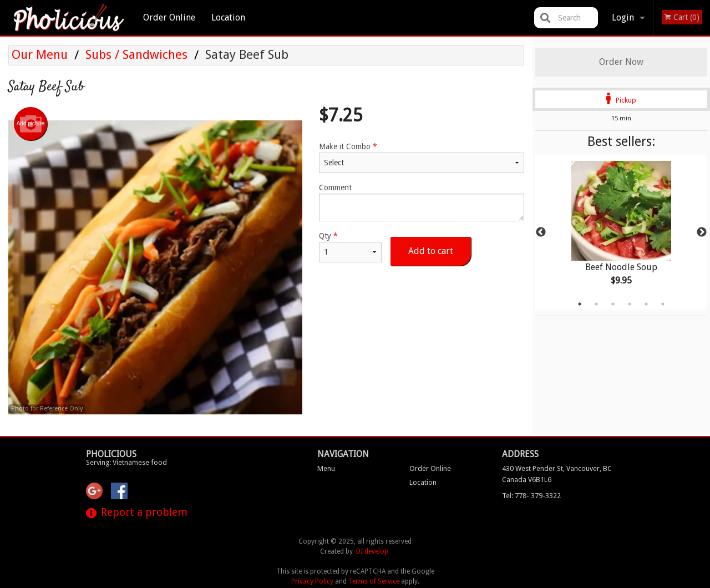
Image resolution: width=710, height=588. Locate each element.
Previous (541, 232)
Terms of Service (374, 581)
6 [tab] (663, 304)
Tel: (531, 496)
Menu (326, 468)
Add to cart (431, 251)
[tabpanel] (621, 232)
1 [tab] (580, 304)
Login (623, 17)
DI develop (372, 551)
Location (228, 17)
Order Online (169, 17)
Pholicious (111, 454)
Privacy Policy (312, 581)
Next (702, 232)
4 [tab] (630, 304)
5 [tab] (646, 304)
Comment (422, 202)
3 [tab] (613, 304)
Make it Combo (422, 158)
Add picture (31, 124)
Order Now (621, 62)
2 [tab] (596, 304)
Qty (350, 247)
